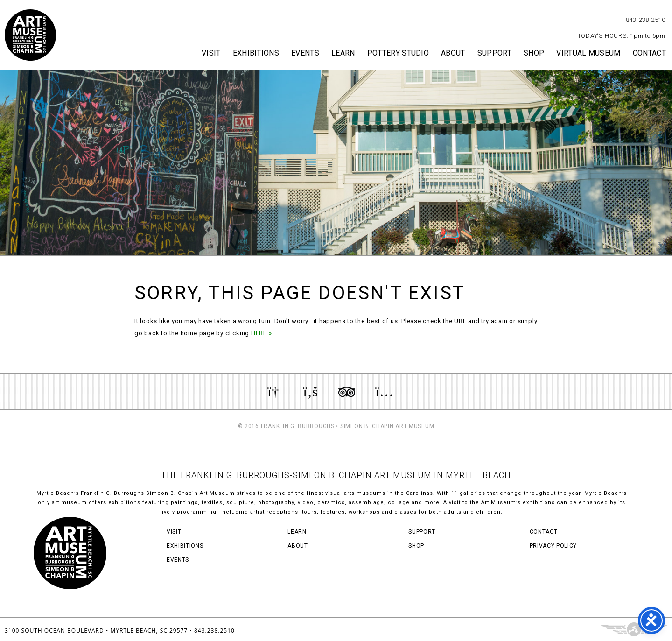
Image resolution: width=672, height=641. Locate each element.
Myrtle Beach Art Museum (30, 35)
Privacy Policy (553, 546)
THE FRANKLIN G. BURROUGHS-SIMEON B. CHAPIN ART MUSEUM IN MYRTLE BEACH (336, 475)
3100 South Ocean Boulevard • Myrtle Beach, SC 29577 (96, 630)
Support (494, 53)
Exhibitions (256, 53)
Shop (534, 53)
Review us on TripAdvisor (347, 392)
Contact (649, 53)
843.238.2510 (646, 20)
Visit (211, 53)
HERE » (262, 333)
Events (305, 53)
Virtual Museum (588, 53)
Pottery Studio (398, 53)
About (453, 53)
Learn (343, 53)
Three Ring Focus (634, 629)
